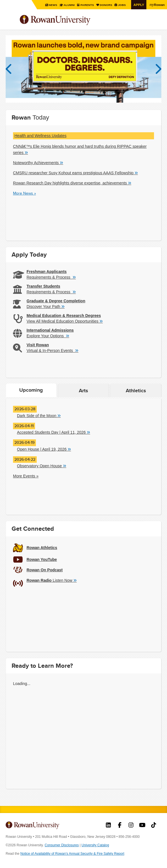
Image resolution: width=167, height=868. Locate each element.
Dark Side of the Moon (39, 415)
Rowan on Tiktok (154, 826)
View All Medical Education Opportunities (65, 321)
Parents (87, 5)
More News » (24, 193)
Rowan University (69, 20)
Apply (139, 5)
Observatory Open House (42, 466)
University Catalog (95, 845)
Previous (11, 69)
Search (157, 22)
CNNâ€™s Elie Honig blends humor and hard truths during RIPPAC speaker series (80, 150)
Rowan (157, 5)
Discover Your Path (46, 306)
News (53, 5)
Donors (106, 5)
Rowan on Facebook (120, 826)
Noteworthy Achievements (38, 162)
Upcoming (31, 390)
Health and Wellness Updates (40, 136)
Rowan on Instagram (131, 826)
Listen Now (52, 580)
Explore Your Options (48, 336)
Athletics (136, 391)
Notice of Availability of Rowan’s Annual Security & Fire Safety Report (72, 854)
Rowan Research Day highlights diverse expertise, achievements (72, 183)
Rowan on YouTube (142, 826)
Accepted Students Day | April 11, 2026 (54, 432)
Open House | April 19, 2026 (44, 449)
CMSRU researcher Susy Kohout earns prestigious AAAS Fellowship (75, 173)
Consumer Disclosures (62, 845)
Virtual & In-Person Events (52, 350)
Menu (10, 21)
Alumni (69, 5)
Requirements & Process (51, 277)
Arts (83, 391)
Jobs (122, 5)
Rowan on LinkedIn (108, 826)
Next (156, 69)
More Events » (26, 476)
